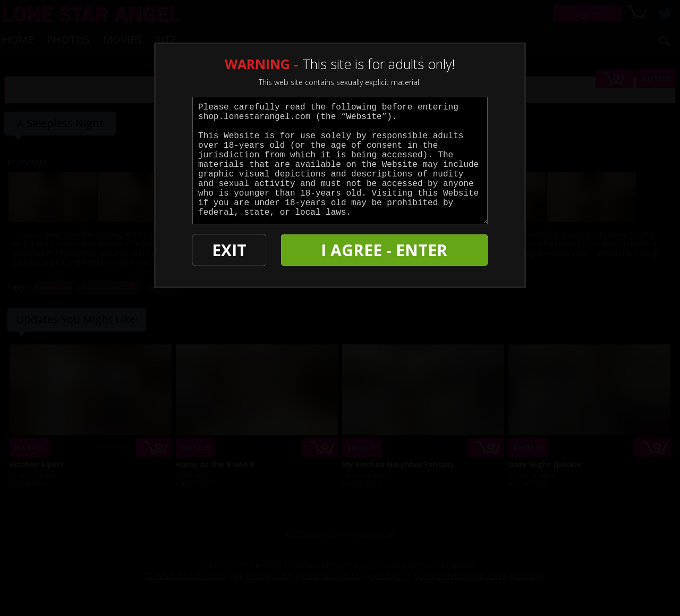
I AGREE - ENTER (384, 250)
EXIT (229, 250)
